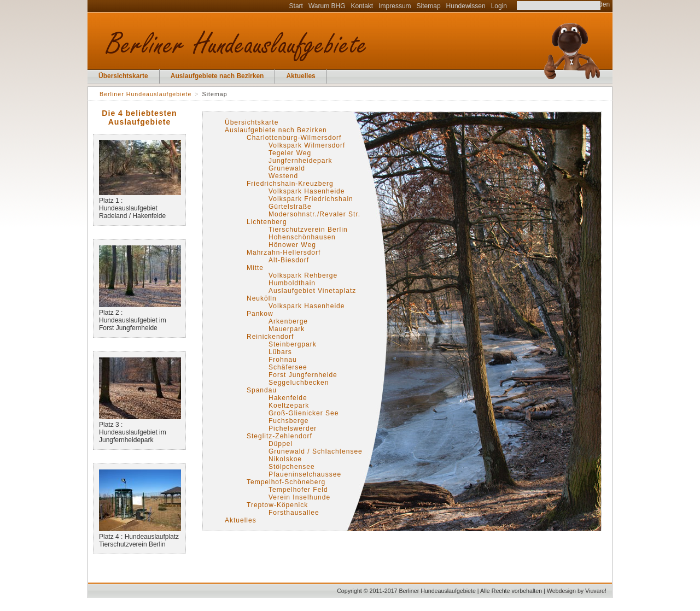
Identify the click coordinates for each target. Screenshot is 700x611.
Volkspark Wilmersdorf (307, 145)
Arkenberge (288, 321)
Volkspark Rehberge (303, 275)
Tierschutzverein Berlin (308, 230)
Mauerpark (287, 329)
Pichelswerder (293, 428)
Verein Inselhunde (299, 497)
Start (296, 6)
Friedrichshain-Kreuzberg (290, 184)
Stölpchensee (292, 467)
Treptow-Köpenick (277, 505)
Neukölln (262, 298)
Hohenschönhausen (302, 237)
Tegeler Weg (290, 153)
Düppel (281, 444)
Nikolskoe (285, 459)
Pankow (260, 314)
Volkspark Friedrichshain (311, 199)
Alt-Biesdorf (289, 260)
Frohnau (283, 360)
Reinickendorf (270, 337)
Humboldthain (292, 283)
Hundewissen (466, 6)
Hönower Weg (292, 245)
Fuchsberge (288, 421)
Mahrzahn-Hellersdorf (284, 252)
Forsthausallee (294, 513)
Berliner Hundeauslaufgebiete (145, 94)
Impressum (395, 6)
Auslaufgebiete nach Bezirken (217, 76)
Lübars (280, 352)
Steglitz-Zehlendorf (279, 436)
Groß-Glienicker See (304, 413)
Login (499, 6)
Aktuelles (301, 76)
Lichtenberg (267, 222)
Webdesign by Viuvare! (577, 591)
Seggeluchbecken (299, 383)
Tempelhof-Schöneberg (286, 482)
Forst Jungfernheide (303, 375)
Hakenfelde (288, 398)
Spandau (262, 390)
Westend (283, 176)
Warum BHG (327, 6)
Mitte (255, 268)
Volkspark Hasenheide (307, 191)
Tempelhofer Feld (298, 490)
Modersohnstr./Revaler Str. (314, 214)
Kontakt (362, 6)
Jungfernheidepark (300, 161)
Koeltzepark (289, 406)
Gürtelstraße (290, 207)
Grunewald (287, 168)
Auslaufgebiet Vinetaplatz (312, 291)
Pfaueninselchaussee (305, 474)
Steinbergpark (293, 344)
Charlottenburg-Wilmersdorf (294, 138)
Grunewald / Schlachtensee (316, 451)
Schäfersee (288, 367)
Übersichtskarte (123, 76)
